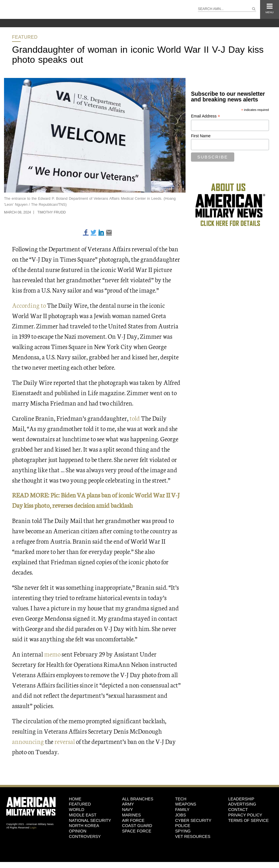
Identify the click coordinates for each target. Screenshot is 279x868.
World (77, 810)
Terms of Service (248, 820)
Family (182, 810)
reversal (65, 741)
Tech (181, 799)
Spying (183, 831)
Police (183, 826)
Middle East (83, 815)
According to (29, 305)
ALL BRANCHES (137, 799)
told (134, 418)
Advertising (242, 804)
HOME (75, 799)
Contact (238, 810)
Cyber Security (193, 820)
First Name (201, 136)
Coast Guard (137, 826)
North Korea (84, 826)
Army (128, 804)
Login (33, 828)
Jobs (181, 815)
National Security (90, 820)
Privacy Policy (245, 815)
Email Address (206, 116)
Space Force (136, 831)
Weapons (186, 804)
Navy (127, 810)
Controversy (85, 836)
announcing (29, 741)
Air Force (133, 820)
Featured (25, 37)
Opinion (78, 831)
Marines (131, 815)
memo (52, 654)
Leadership (241, 799)
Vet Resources (193, 836)
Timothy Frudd (51, 212)
